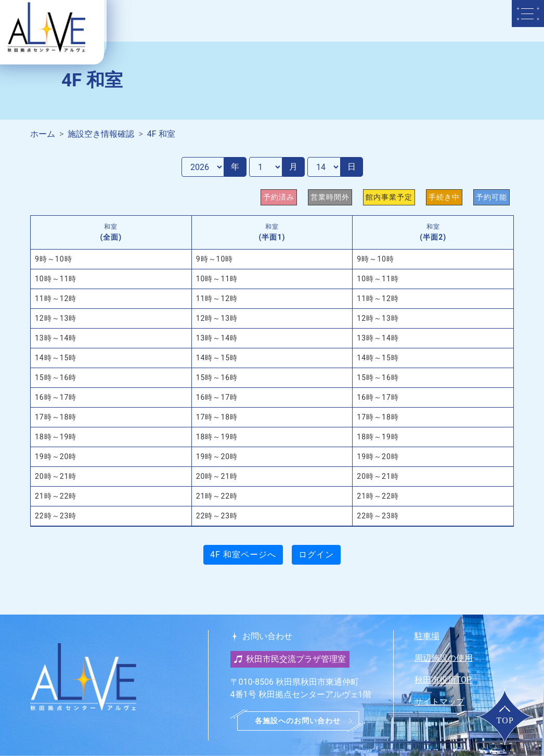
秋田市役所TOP (443, 680)
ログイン (316, 555)
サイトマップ (439, 702)
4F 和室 (161, 134)
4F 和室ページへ (243, 555)
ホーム (43, 134)
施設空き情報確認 (101, 134)
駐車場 (427, 636)
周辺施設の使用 (444, 658)
